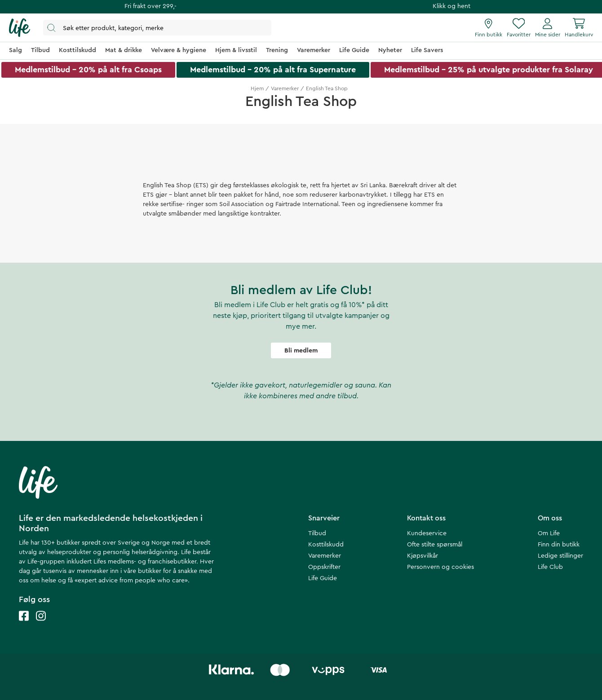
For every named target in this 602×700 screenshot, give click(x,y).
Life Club (550, 567)
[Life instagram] (41, 625)
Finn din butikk (559, 545)
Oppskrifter (324, 567)
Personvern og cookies (440, 567)
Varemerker (285, 88)
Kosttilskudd (326, 545)
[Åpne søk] (157, 28)
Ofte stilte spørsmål (435, 545)
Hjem (257, 88)
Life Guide (323, 578)
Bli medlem (301, 351)
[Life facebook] (24, 625)
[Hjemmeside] (20, 28)
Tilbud (317, 533)
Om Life (549, 533)
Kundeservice (427, 533)
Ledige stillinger (560, 556)
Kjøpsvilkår (423, 556)
